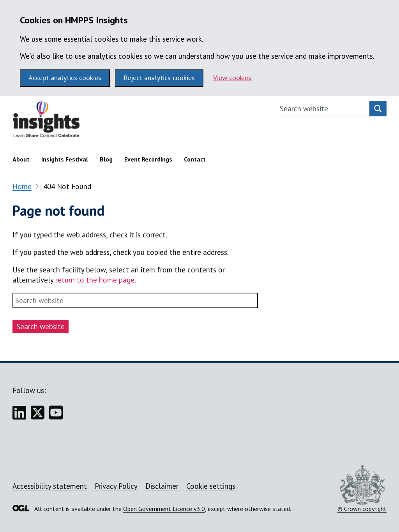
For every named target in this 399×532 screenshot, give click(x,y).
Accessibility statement (50, 486)
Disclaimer (162, 486)
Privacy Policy (116, 486)
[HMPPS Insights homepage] (51, 121)
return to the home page (95, 280)
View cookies (232, 78)
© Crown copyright (362, 489)
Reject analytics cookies (159, 78)
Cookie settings (211, 486)
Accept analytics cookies (65, 78)
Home (22, 186)
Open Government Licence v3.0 (164, 509)
